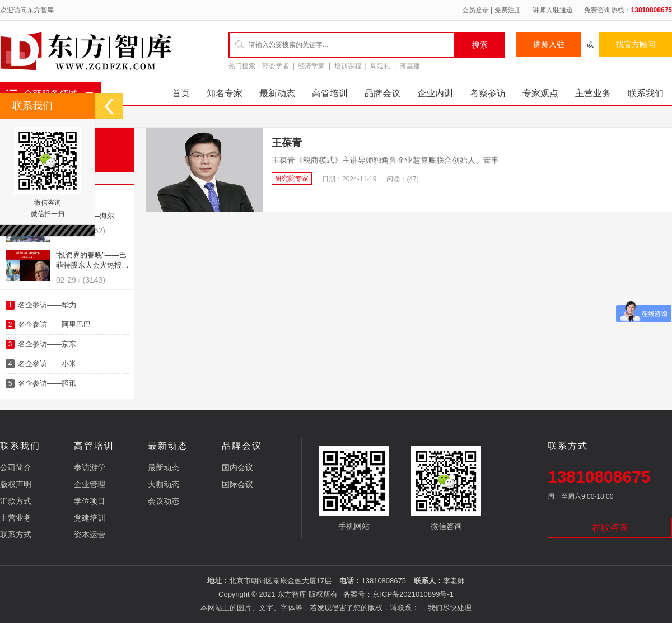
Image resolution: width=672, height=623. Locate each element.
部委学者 (276, 66)
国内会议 (237, 467)
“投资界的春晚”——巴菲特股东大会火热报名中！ (92, 265)
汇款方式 (16, 501)
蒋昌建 (410, 66)
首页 (181, 93)
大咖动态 (164, 484)
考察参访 (488, 93)
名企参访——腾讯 (47, 383)
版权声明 (16, 484)
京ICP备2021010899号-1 (413, 594)
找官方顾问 (636, 44)
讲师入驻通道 (553, 10)
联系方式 (16, 535)
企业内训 (435, 93)
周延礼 (380, 66)
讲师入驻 (549, 44)
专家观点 (540, 93)
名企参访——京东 (47, 344)
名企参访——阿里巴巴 (54, 324)
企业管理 (90, 484)
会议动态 (164, 501)
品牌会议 (382, 93)
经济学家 (311, 66)
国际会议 (237, 484)
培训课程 (348, 66)
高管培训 (330, 93)
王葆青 (287, 143)
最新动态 (277, 93)
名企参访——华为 (47, 305)
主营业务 (593, 93)
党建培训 (90, 518)
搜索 (480, 45)
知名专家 (225, 93)
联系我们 (646, 93)
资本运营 (90, 535)
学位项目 (90, 501)
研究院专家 (292, 179)
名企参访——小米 (47, 364)
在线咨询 (610, 528)
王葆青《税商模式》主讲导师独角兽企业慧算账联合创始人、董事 (385, 160)
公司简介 (16, 467)
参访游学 (90, 467)
